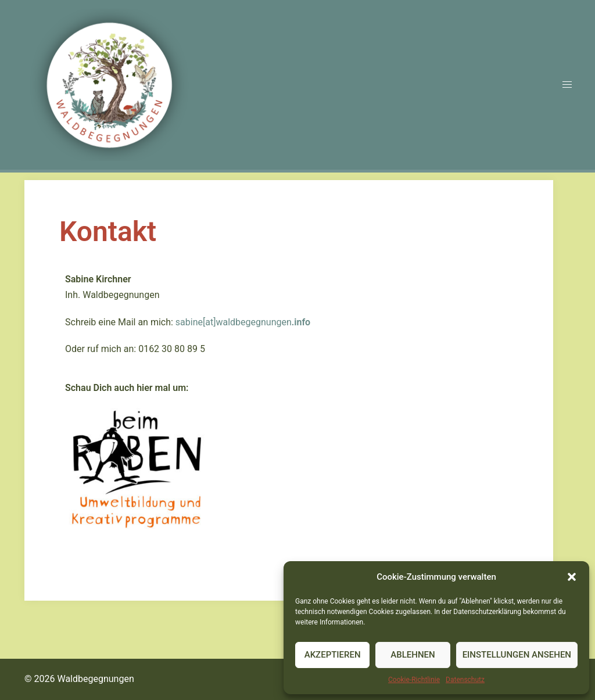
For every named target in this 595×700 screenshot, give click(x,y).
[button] (572, 577)
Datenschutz (465, 680)
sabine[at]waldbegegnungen (243, 322)
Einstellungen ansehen (517, 655)
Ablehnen (413, 655)
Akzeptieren (333, 655)
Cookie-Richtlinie (414, 680)
